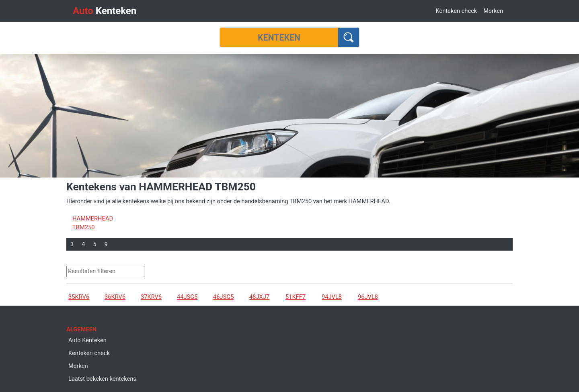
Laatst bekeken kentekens (102, 379)
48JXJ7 (259, 297)
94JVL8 (332, 297)
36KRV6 (115, 297)
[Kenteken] (279, 37)
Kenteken (105, 11)
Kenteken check (456, 11)
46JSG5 (223, 297)
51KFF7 (296, 297)
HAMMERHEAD (93, 218)
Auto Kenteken (87, 340)
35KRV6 (79, 297)
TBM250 (83, 227)
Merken (493, 11)
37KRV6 (151, 297)
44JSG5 (187, 297)
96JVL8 (368, 297)
